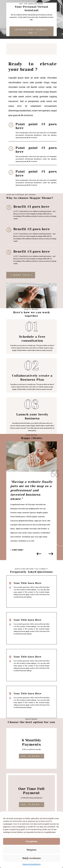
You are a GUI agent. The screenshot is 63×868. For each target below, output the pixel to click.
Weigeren (32, 850)
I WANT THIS (20, 275)
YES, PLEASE (30, 756)
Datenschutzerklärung (32, 864)
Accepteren (32, 841)
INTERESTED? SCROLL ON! (31, 31)
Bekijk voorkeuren (32, 858)
